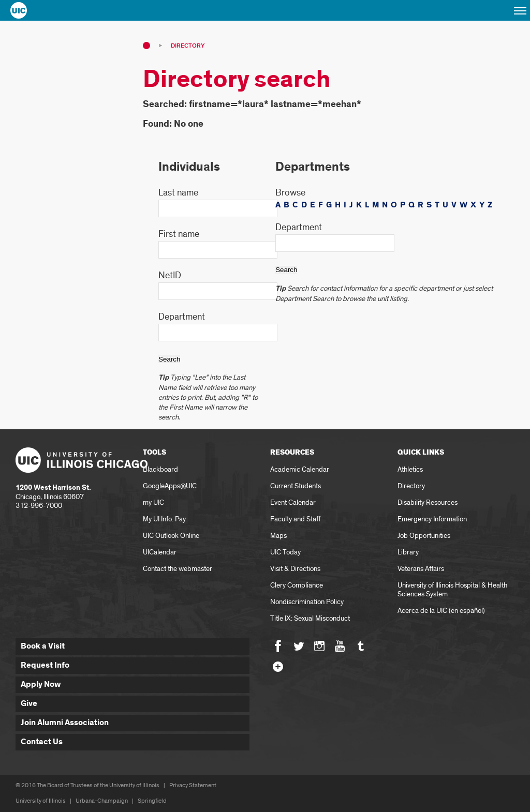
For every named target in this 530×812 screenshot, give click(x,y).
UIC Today (285, 552)
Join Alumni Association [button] (65, 723)
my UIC (153, 502)
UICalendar (160, 552)
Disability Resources (428, 502)
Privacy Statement (193, 785)
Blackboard (160, 469)
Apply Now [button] (41, 685)
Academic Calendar (300, 469)
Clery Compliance (297, 585)
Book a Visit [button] (43, 646)
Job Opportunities (424, 536)
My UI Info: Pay (164, 519)
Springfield (152, 801)
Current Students (296, 486)
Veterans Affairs (421, 569)
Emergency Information (432, 519)
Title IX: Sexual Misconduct (310, 618)
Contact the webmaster (178, 569)
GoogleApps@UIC (170, 486)
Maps (278, 536)
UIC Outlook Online (171, 536)
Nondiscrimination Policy (307, 602)
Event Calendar (293, 502)
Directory (188, 46)
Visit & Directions (295, 569)
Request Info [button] (45, 665)
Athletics (410, 469)
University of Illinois (41, 801)
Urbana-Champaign (102, 801)
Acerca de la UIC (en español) (441, 611)
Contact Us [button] (42, 742)
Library (408, 552)
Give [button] (29, 704)
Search (169, 359)
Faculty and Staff (295, 519)
